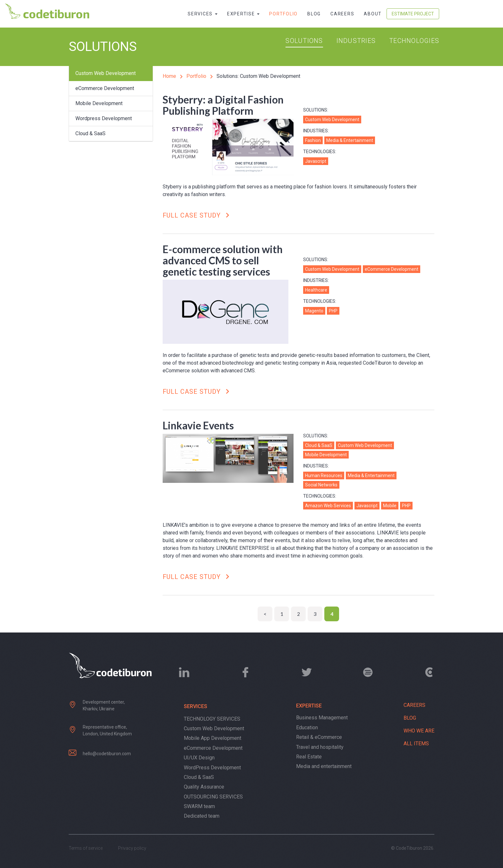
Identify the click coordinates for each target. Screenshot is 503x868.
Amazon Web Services (328, 506)
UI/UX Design (199, 758)
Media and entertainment (324, 766)
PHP (333, 311)
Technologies (414, 41)
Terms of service (86, 848)
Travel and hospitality (320, 747)
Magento (314, 311)
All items (416, 744)
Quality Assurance (204, 787)
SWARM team (199, 806)
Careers (342, 14)
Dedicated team (202, 816)
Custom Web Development (106, 73)
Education (307, 727)
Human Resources (324, 475)
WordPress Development (212, 768)
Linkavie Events (198, 425)
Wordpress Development (104, 118)
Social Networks (321, 485)
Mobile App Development (213, 738)
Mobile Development (99, 103)
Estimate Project (413, 14)
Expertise (243, 14)
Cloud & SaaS (90, 133)
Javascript (316, 161)
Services (203, 14)
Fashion (313, 140)
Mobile (390, 506)
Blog (314, 14)
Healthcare (316, 290)
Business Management (322, 718)
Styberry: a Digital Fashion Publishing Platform (223, 105)
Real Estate (309, 757)
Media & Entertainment (350, 140)
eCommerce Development (105, 88)
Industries (356, 41)
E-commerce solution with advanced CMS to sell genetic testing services (223, 260)
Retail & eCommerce (319, 737)
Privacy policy (132, 848)
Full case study (198, 216)
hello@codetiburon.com (107, 754)
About (373, 14)
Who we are (419, 731)
